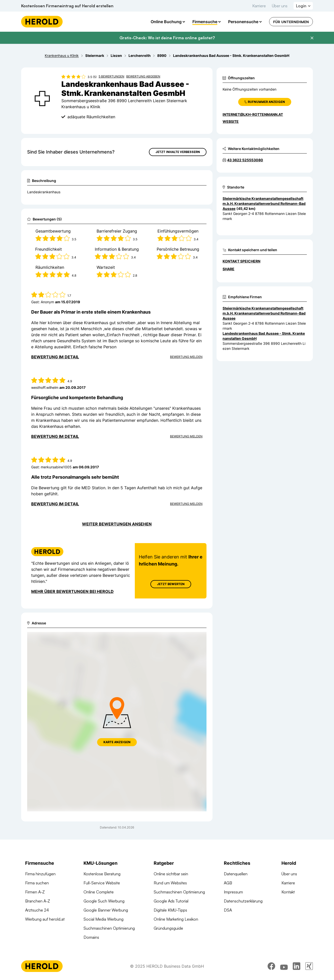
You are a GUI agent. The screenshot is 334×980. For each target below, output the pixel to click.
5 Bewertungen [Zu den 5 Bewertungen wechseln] (111, 76)
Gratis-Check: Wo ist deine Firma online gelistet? (167, 38)
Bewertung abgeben (143, 76)
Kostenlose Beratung (102, 874)
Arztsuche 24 (37, 910)
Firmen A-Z (35, 892)
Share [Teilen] (228, 269)
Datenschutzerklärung (243, 901)
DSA (228, 910)
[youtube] (284, 966)
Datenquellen (236, 874)
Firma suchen (37, 883)
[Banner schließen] (312, 38)
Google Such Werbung (104, 901)
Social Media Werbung (103, 919)
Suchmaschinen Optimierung (109, 928)
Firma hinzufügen (40, 874)
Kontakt (288, 892)
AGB (228, 883)
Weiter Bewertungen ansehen (117, 524)
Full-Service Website (102, 883)
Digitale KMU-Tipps (170, 910)
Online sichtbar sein (171, 874)
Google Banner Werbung (106, 910)
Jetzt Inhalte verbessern (178, 152)
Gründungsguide (168, 928)
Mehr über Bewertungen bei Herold (72, 591)
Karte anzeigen (117, 742)
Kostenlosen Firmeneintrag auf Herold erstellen (67, 6)
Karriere (259, 6)
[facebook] (271, 966)
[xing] (309, 966)
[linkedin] (297, 966)
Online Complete (99, 892)
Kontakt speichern (241, 261)
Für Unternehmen (291, 22)
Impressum (233, 892)
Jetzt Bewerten (171, 584)
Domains (91, 937)
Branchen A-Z (38, 901)
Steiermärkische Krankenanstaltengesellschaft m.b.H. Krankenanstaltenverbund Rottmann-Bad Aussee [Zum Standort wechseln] (264, 203)
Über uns (280, 6)
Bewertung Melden (186, 357)
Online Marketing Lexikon (176, 919)
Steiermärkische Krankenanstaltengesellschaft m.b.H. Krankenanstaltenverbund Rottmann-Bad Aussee (264, 313)
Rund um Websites (170, 883)
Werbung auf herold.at (45, 919)
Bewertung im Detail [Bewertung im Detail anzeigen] (55, 357)
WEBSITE (231, 121)
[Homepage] (42, 22)
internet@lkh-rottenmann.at (253, 114)
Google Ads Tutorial (171, 901)
